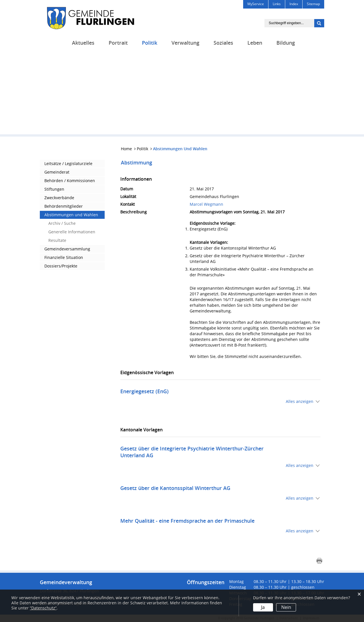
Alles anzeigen (300, 401)
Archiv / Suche (62, 223)
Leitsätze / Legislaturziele (68, 163)
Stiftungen (54, 189)
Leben (255, 43)
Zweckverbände (59, 198)
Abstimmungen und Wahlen (71, 215)
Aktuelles (83, 43)
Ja (263, 607)
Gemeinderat (57, 172)
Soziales (223, 43)
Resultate (57, 240)
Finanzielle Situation (64, 257)
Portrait (118, 43)
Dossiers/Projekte (61, 266)
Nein (286, 607)
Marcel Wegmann (206, 204)
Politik (150, 43)
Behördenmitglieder (64, 206)
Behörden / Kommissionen (70, 181)
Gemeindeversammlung (67, 249)
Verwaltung (185, 43)
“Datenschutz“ (43, 608)
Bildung (286, 43)
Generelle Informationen (72, 232)
